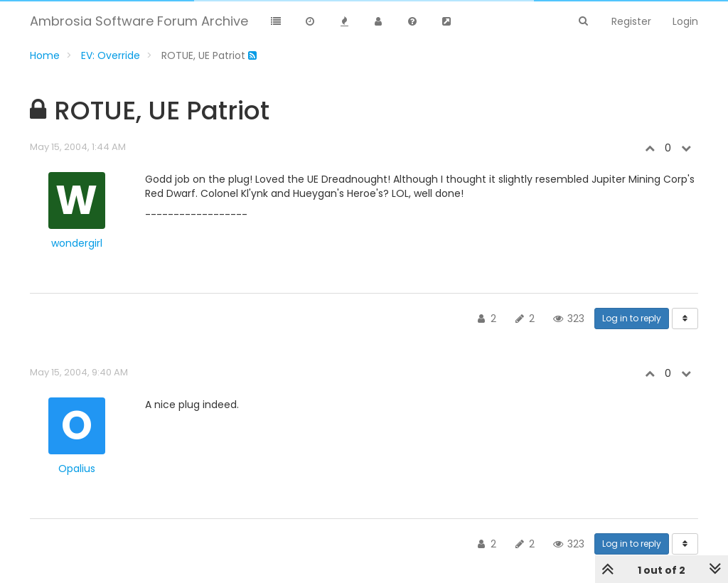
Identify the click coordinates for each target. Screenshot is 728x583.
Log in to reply (632, 318)
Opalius (77, 469)
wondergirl (77, 243)
